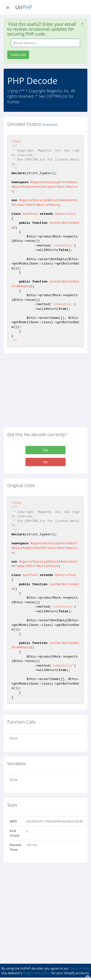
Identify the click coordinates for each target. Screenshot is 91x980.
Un (24, 7)
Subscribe (18, 55)
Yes (45, 450)
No (45, 462)
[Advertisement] (44, 392)
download (50, 124)
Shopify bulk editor (37, 973)
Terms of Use (79, 968)
